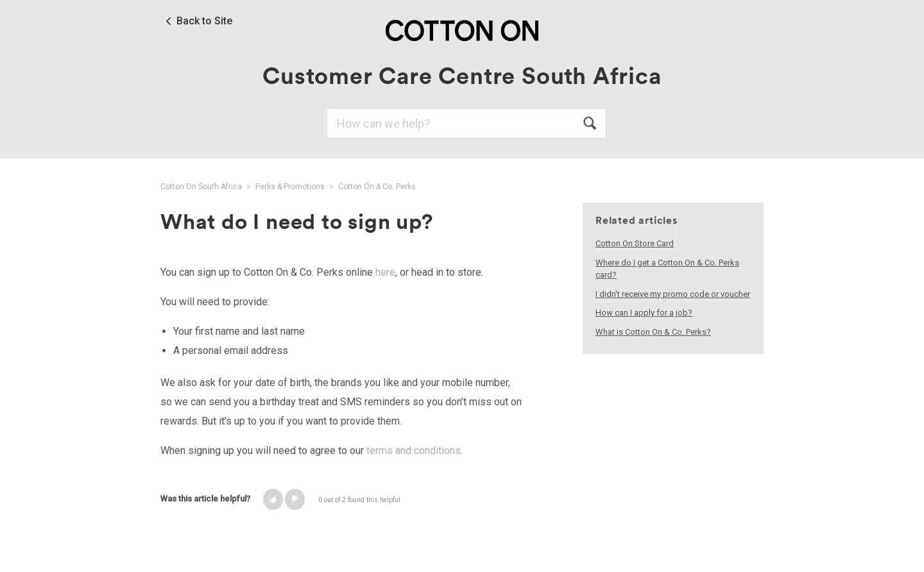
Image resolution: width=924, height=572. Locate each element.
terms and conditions (414, 450)
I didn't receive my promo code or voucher (673, 294)
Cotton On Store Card (635, 243)
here (385, 272)
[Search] (466, 123)
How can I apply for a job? (644, 313)
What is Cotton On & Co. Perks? (653, 332)
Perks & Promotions (290, 187)
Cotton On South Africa (201, 187)
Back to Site (204, 21)
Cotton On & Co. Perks (377, 187)
